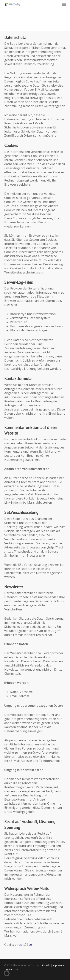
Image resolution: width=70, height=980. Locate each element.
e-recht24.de (23, 945)
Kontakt (46, 965)
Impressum (59, 965)
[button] (64, 4)
